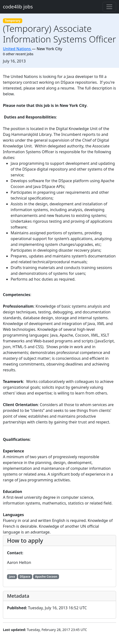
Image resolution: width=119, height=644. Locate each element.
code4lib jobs (18, 7)
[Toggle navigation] (109, 7)
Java (12, 577)
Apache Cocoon (46, 577)
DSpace (25, 577)
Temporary (13, 21)
